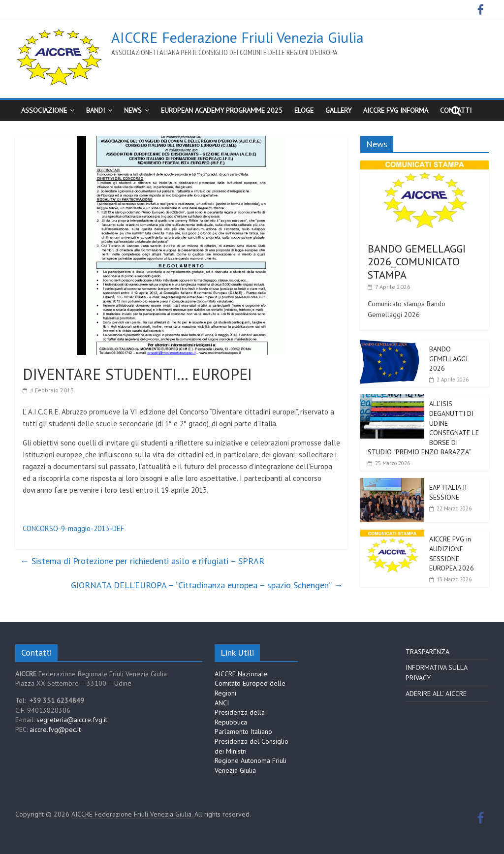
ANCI (222, 703)
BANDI (95, 110)
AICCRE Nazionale (241, 674)
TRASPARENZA (427, 652)
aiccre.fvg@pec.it (55, 729)
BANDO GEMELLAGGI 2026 (448, 359)
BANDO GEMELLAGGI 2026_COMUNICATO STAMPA (417, 262)
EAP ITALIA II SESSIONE (448, 492)
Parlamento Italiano (243, 731)
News (133, 110)
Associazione (44, 110)
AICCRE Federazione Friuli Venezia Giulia (237, 37)
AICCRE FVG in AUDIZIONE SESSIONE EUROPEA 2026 (452, 554)
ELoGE (304, 110)
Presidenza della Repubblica (240, 717)
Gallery (338, 110)
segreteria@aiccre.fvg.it (72, 720)
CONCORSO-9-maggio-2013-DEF (73, 528)
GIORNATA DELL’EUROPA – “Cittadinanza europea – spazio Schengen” (207, 585)
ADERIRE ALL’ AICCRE (436, 694)
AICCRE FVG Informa (396, 110)
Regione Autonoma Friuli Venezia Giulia (251, 765)
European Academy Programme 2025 (222, 110)
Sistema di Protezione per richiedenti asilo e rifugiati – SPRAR (142, 561)
